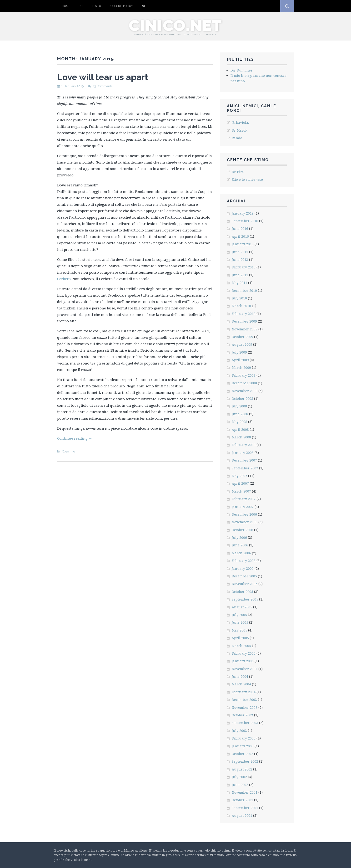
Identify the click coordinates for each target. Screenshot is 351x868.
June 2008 (240, 414)
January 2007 (243, 507)
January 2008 (243, 453)
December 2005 (244, 576)
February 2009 (244, 375)
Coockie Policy (122, 6)
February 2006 (244, 561)
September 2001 (245, 808)
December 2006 (244, 514)
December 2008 (244, 383)
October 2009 (242, 337)
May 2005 (239, 630)
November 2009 (245, 329)
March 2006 (241, 553)
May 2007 (239, 476)
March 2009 (241, 367)
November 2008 (245, 391)
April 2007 (240, 483)
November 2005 (245, 584)
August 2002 (242, 769)
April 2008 (240, 429)
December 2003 (244, 700)
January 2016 (243, 244)
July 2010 (239, 298)
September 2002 (245, 761)
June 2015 (240, 252)
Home (66, 6)
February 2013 (244, 267)
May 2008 (239, 422)
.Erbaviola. (240, 122)
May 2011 (239, 283)
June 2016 (240, 229)
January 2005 (243, 661)
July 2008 (239, 406)
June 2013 (240, 259)
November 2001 (245, 792)
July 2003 (239, 731)
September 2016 (245, 221)
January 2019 (243, 213)
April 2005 (240, 638)
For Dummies (241, 70)
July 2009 (239, 352)
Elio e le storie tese (247, 179)
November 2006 (245, 522)
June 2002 (240, 785)
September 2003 (245, 723)
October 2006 (242, 530)
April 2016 (240, 236)
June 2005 (240, 622)
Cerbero (64, 279)
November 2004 (245, 669)
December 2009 (244, 321)
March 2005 (241, 646)
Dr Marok (239, 130)
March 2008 (241, 437)
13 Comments (103, 86)
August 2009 (242, 344)
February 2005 (244, 653)
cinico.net (175, 26)
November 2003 (245, 707)
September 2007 (245, 468)
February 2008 (244, 445)
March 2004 (241, 684)
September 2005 (245, 599)
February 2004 (244, 692)
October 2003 (242, 715)
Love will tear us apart (103, 77)
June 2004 (240, 676)
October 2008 (242, 398)
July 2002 (239, 777)
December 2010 (244, 290)
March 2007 (241, 491)
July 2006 (239, 537)
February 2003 (244, 738)
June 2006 (240, 545)
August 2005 (242, 607)
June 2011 (240, 275)
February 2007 (244, 499)
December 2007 (244, 460)
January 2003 (243, 746)
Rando (237, 138)
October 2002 (242, 754)
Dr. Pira (238, 172)
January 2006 (243, 568)
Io (81, 6)
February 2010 (244, 314)
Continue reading (75, 438)
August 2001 (242, 815)
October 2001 (242, 800)
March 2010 (241, 306)
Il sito (96, 6)
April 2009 (240, 360)
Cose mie (69, 451)
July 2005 (239, 615)
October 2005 (242, 592)
